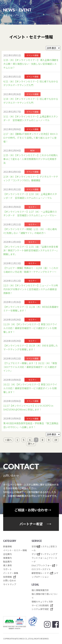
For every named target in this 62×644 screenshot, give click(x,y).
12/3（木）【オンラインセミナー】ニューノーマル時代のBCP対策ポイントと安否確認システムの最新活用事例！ (31, 289)
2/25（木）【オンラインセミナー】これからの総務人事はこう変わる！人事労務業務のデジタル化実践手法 (31, 159)
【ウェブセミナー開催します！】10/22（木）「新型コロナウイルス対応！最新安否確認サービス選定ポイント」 (30, 367)
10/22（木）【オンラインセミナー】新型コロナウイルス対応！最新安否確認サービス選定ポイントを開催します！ (30, 388)
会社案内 (7, 554)
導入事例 (7, 565)
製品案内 (7, 562)
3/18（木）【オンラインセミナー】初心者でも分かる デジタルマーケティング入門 (31, 101)
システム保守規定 (40, 609)
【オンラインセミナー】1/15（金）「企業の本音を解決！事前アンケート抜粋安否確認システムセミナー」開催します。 (31, 250)
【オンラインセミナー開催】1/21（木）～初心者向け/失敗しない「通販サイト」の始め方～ (30, 231)
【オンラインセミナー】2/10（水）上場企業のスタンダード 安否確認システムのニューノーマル (30, 196)
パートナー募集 (11, 573)
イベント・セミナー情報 (15, 550)
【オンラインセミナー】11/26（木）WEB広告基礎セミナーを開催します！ (31, 309)
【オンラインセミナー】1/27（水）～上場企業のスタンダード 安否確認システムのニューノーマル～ (30, 214)
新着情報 (7, 546)
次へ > (31, 444)
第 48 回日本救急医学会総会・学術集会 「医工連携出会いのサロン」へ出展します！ (31, 425)
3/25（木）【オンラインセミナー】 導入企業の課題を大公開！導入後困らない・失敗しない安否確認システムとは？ (31, 64)
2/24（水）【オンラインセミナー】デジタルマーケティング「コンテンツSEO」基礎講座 (31, 178)
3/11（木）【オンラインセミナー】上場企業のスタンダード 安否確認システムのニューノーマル (31, 118)
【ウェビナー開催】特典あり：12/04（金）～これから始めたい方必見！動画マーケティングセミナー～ (31, 270)
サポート (7, 569)
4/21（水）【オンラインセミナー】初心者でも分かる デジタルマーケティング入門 (31, 83)
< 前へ (8, 440)
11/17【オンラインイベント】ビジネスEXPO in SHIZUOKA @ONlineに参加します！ (28, 408)
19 (56, 440)
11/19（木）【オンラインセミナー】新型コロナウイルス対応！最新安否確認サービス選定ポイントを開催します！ (30, 328)
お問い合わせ (10, 580)
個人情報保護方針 (40, 590)
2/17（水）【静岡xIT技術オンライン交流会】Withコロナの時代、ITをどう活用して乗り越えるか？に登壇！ (30, 138)
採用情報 (7, 577)
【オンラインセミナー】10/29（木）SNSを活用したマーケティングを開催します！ (31, 347)
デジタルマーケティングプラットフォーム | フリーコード (44, 558)
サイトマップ (10, 584)
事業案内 (7, 558)
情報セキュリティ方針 (42, 602)
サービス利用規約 (40, 605)
